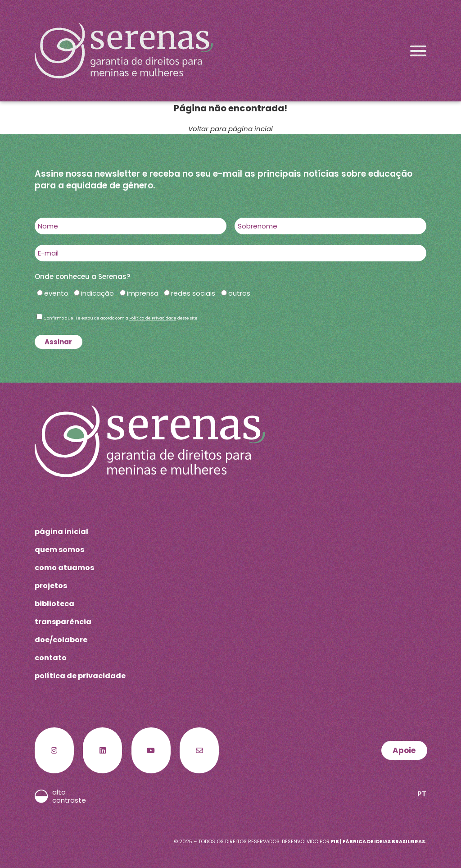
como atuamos (64, 568)
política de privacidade (80, 676)
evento (56, 293)
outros (239, 293)
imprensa (143, 293)
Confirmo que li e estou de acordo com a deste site (121, 318)
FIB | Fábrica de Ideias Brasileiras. (379, 841)
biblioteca (54, 604)
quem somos (59, 550)
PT (422, 794)
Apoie (404, 750)
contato (51, 658)
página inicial (61, 532)
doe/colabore (61, 640)
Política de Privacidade (153, 318)
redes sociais (193, 293)
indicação (97, 293)
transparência (63, 622)
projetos (51, 586)
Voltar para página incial (230, 129)
